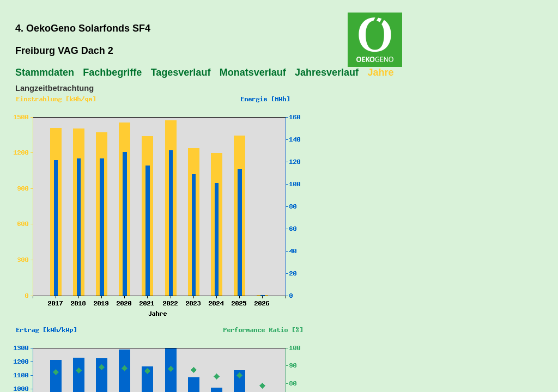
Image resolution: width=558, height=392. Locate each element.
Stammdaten (45, 72)
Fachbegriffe (112, 72)
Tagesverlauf (181, 72)
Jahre (380, 72)
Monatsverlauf (253, 72)
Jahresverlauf (327, 72)
